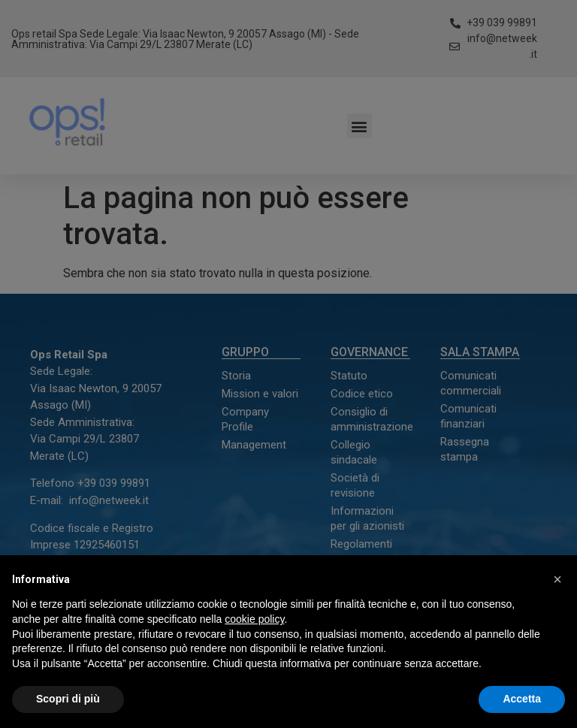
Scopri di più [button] (68, 699)
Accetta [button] (522, 699)
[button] (557, 579)
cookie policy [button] (254, 619)
